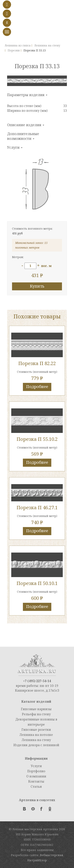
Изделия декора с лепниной (36, 745)
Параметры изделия (27, 95)
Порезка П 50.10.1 (37, 583)
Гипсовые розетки (36, 730)
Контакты (36, 781)
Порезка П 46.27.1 (37, 507)
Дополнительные (23, 136)
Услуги (15, 147)
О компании (36, 776)
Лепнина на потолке (36, 735)
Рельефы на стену (36, 714)
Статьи (36, 787)
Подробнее (37, 387)
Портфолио (36, 771)
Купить (37, 286)
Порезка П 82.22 (37, 363)
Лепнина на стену (36, 740)
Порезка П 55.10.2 (37, 439)
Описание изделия (26, 125)
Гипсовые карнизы (36, 709)
